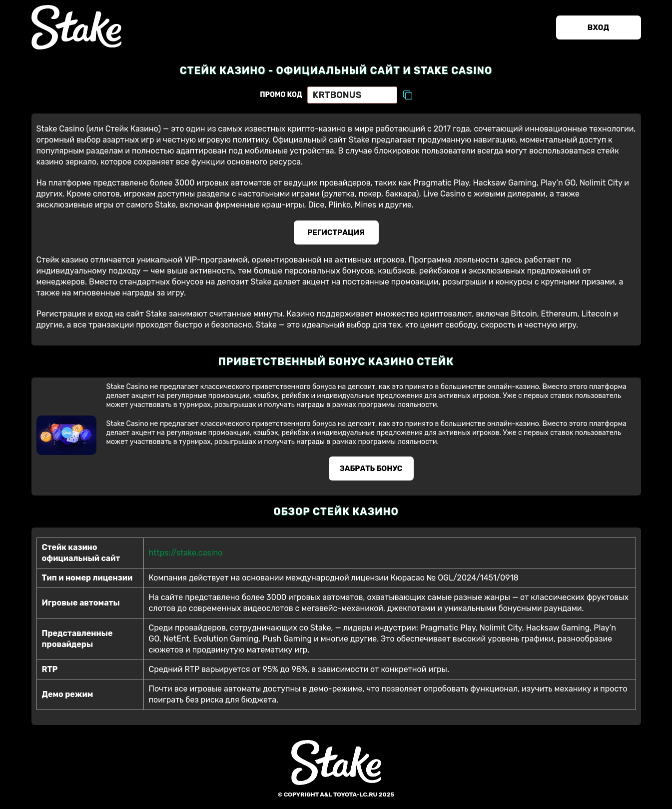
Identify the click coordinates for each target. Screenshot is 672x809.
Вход (598, 27)
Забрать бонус (371, 468)
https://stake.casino (186, 553)
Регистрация (336, 232)
